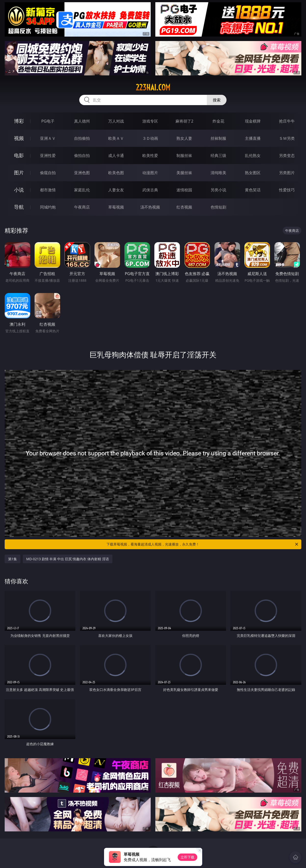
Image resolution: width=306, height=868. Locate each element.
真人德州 (82, 121)
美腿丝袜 (184, 173)
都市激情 (48, 190)
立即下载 (187, 857)
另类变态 (287, 155)
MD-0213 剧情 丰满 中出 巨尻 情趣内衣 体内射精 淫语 (68, 559)
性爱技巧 (287, 190)
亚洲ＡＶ (48, 138)
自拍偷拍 (82, 138)
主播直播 (253, 138)
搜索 (217, 100)
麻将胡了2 (184, 121)
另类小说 (218, 190)
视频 (19, 138)
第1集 (13, 559)
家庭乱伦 (82, 190)
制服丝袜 (184, 155)
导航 (19, 207)
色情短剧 (218, 207)
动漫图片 (150, 173)
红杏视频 (184, 207)
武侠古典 (150, 190)
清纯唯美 (218, 173)
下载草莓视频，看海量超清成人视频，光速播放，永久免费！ (203, 544)
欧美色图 (116, 173)
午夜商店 (82, 207)
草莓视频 (116, 207)
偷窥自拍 (48, 173)
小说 (19, 190)
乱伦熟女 (253, 155)
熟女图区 (253, 173)
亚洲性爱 (48, 155)
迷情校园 (184, 190)
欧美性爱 (150, 155)
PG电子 (48, 121)
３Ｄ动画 (150, 138)
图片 (19, 173)
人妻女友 (116, 190)
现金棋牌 (253, 121)
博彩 (19, 121)
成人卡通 (116, 155)
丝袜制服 (218, 138)
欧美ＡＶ (116, 138)
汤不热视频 (150, 207)
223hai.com (153, 87)
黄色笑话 (253, 190)
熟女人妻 (184, 138)
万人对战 (116, 121)
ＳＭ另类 (287, 138)
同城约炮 (48, 207)
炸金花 (218, 121)
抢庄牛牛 (287, 121)
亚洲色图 (82, 173)
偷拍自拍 (82, 155)
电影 (19, 155)
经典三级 (218, 155)
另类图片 (287, 173)
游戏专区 (150, 121)
